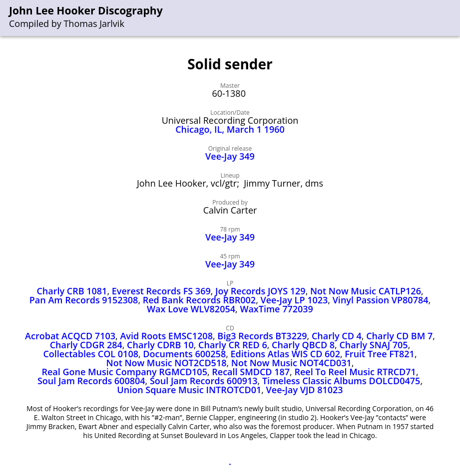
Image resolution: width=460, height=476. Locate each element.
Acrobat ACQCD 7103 (70, 336)
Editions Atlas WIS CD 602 (285, 354)
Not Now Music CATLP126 (366, 291)
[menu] (453, 18)
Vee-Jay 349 (230, 156)
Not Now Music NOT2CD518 (167, 363)
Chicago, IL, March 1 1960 (230, 129)
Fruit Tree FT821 (380, 354)
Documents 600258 (184, 354)
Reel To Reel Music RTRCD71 (355, 372)
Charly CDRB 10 (160, 345)
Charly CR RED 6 (233, 345)
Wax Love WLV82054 (191, 309)
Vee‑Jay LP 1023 (294, 300)
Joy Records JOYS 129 (260, 291)
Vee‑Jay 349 (230, 237)
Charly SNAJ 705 (373, 345)
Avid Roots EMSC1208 (166, 336)
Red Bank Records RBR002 (199, 300)
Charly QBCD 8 (303, 345)
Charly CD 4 (337, 336)
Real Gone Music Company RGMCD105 (124, 372)
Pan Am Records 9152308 (84, 300)
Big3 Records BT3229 (262, 336)
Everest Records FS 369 (161, 291)
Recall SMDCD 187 (251, 372)
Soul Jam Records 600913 (204, 381)
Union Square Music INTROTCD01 (189, 390)
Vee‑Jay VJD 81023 (305, 390)
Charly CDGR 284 (86, 345)
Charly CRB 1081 (72, 291)
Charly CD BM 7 (399, 336)
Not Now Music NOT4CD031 (291, 363)
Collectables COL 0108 (91, 354)
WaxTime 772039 (276, 309)
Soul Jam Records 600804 (91, 381)
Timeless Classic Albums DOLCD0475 (341, 381)
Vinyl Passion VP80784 (381, 300)
